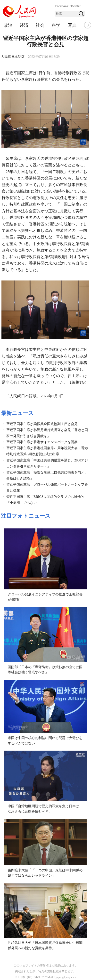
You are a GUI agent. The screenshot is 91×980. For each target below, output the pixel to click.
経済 (24, 25)
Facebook (62, 6)
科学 (56, 25)
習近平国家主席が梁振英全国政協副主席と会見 (42, 424)
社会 (40, 25)
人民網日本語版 (13, 57)
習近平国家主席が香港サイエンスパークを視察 (42, 442)
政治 (8, 25)
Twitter (76, 6)
